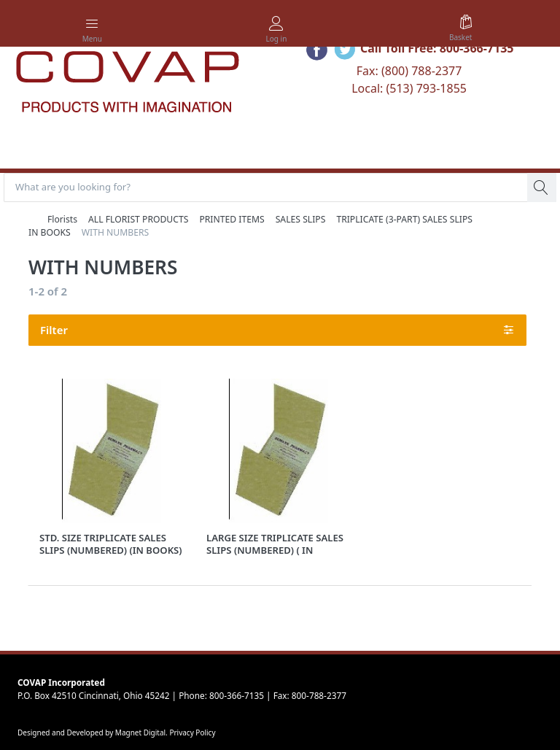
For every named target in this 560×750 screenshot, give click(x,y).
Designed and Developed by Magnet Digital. (93, 732)
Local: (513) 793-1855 (409, 88)
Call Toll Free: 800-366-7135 (437, 48)
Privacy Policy (192, 732)
